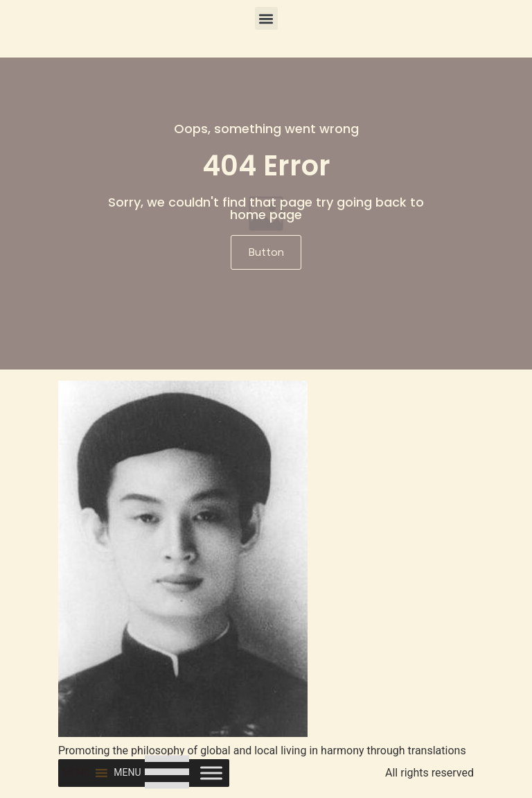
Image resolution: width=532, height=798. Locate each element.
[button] (266, 18)
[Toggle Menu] (211, 773)
